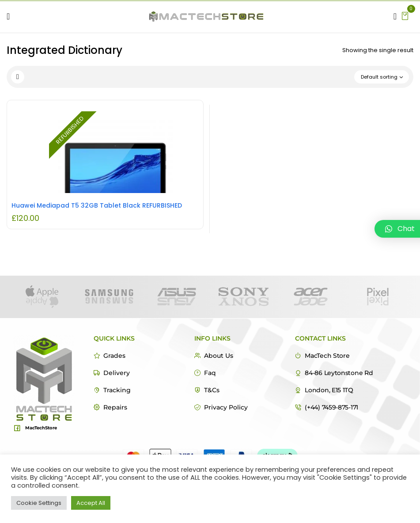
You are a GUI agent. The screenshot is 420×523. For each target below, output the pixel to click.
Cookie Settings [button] (39, 503)
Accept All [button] (91, 503)
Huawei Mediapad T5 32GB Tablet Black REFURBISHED (97, 205)
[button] (405, 15)
